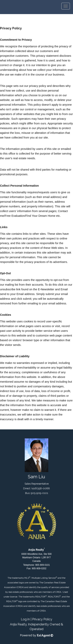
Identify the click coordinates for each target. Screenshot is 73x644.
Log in (25, 619)
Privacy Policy (42, 619)
